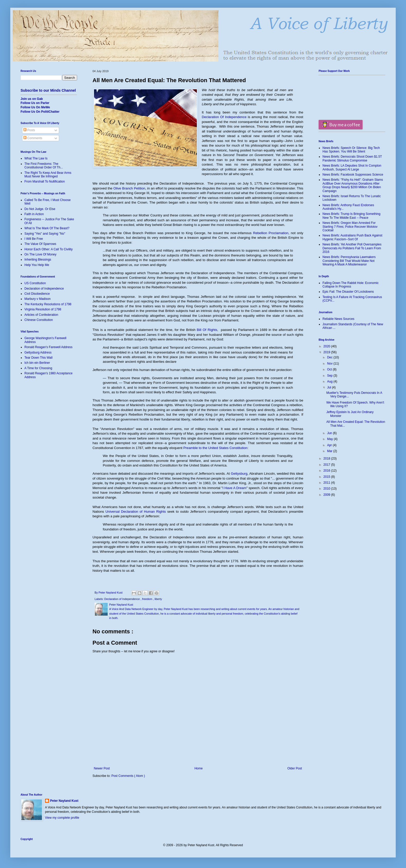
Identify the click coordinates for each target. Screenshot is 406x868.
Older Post (295, 768)
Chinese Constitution (39, 320)
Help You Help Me (37, 265)
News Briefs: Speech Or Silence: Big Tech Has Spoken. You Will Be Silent (351, 150)
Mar (330, 451)
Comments (33, 138)
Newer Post (102, 768)
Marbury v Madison (38, 299)
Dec (330, 357)
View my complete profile (62, 818)
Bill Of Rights (207, 330)
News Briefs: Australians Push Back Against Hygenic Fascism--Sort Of (352, 237)
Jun (330, 433)
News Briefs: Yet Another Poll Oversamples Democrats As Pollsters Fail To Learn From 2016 (352, 248)
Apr (330, 445)
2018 (327, 459)
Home (199, 768)
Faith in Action (34, 214)
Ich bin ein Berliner (37, 363)
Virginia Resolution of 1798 (43, 309)
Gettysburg (239, 474)
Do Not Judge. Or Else (40, 209)
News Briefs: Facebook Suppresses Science (353, 175)
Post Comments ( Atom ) (128, 776)
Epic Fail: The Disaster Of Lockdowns (348, 292)
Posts (29, 130)
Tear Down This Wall (38, 358)
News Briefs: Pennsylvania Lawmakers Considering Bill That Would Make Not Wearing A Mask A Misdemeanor (349, 261)
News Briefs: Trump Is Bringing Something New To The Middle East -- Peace (351, 216)
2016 (327, 471)
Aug (330, 381)
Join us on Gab (32, 99)
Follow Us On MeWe (35, 107)
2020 (327, 346)
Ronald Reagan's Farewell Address (48, 347)
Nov (330, 364)
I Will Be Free (34, 239)
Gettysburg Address (38, 352)
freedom (148, 599)
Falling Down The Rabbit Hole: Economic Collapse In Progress (351, 285)
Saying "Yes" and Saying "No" (45, 234)
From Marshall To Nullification (45, 182)
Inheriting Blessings (38, 260)
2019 (327, 352)
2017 (327, 465)
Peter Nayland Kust (64, 801)
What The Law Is (36, 158)
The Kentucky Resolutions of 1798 (48, 304)
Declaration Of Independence (224, 117)
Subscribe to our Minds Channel (48, 90)
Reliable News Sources (338, 319)
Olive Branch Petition (129, 188)
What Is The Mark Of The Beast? (47, 228)
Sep (330, 376)
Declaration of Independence (122, 599)
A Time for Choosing (38, 368)
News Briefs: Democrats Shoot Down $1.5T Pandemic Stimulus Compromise (352, 158)
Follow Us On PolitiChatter (40, 112)
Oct (330, 369)
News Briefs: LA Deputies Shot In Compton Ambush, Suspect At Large (352, 167)
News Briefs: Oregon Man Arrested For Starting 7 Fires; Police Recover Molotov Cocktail (350, 227)
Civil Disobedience (37, 294)
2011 (327, 483)
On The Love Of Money (40, 254)
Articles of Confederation (41, 315)
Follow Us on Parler (35, 103)
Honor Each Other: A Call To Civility (49, 249)
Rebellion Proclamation (271, 233)
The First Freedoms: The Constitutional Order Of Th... (44, 166)
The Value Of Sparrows (40, 244)
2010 (327, 489)
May (330, 439)
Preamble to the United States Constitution (215, 448)
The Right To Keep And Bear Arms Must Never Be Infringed (48, 175)
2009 (327, 495)
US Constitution (35, 283)
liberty (158, 599)
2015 (327, 477)
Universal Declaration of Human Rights (136, 512)
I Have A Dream (234, 488)
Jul (330, 387)
